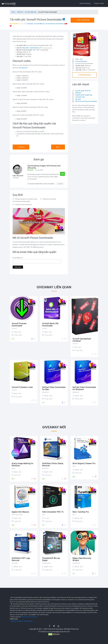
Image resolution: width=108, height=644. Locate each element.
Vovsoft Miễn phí (39, 24)
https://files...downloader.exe (31, 48)
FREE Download (84, 75)
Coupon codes (99, 3)
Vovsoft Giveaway (81, 61)
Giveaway (30, 24)
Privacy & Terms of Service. (29, 617)
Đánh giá (78, 93)
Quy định (78, 99)
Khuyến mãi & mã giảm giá (84, 95)
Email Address (18, 258)
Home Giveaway (85, 3)
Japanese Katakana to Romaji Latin (22, 621)
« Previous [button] (21, 147)
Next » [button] (58, 147)
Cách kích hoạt (80, 97)
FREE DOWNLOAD (82, 20)
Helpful (60, 184)
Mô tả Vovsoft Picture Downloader (86, 101)
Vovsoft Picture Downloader (54, 24)
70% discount (23, 68)
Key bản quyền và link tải (83, 91)
